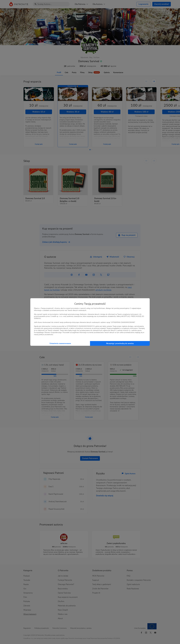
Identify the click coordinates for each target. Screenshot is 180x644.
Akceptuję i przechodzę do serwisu (120, 343)
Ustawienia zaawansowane (60, 343)
